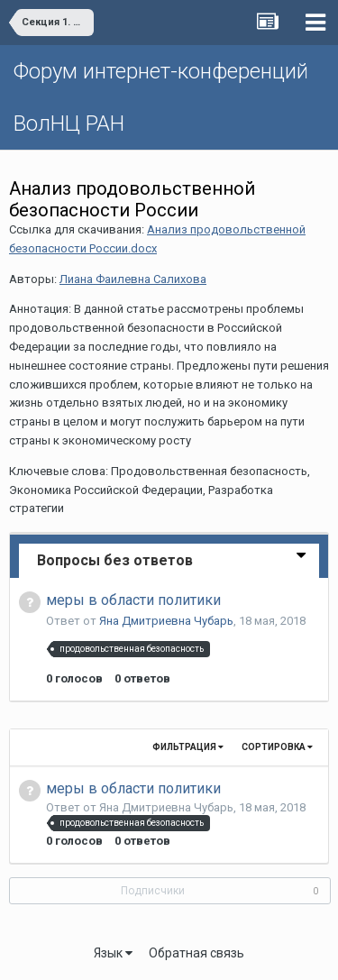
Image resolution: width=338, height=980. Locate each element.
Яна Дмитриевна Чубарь (166, 621)
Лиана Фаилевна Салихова (133, 279)
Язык (113, 953)
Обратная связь (196, 953)
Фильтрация (188, 747)
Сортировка (277, 747)
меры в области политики (133, 600)
